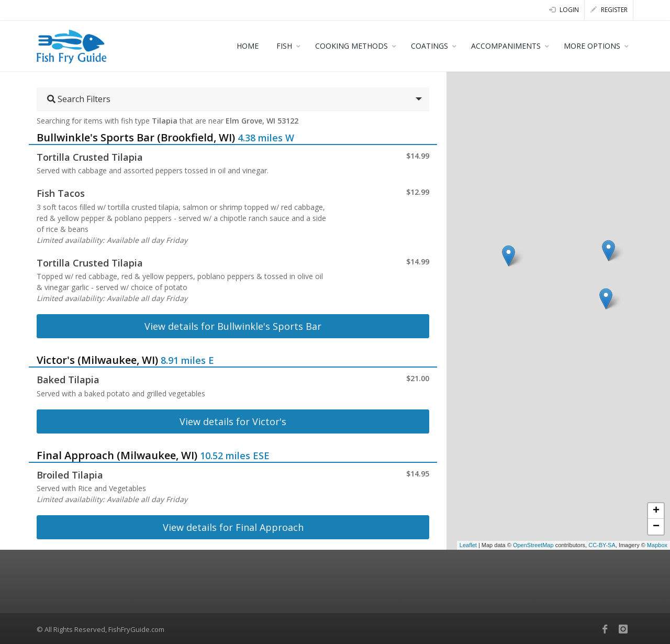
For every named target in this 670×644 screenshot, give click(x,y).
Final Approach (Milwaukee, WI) (117, 455)
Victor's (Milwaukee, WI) (97, 360)
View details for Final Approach (233, 527)
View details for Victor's (233, 421)
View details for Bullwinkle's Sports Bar (233, 326)
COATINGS (429, 46)
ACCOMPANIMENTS (506, 46)
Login (564, 10)
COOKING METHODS (351, 46)
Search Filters (79, 99)
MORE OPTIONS (592, 46)
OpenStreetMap (533, 545)
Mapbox (657, 545)
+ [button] (656, 511)
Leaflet (468, 545)
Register (609, 10)
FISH (284, 46)
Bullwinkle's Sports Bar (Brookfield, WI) (136, 137)
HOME (248, 46)
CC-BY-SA (602, 545)
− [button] (656, 527)
